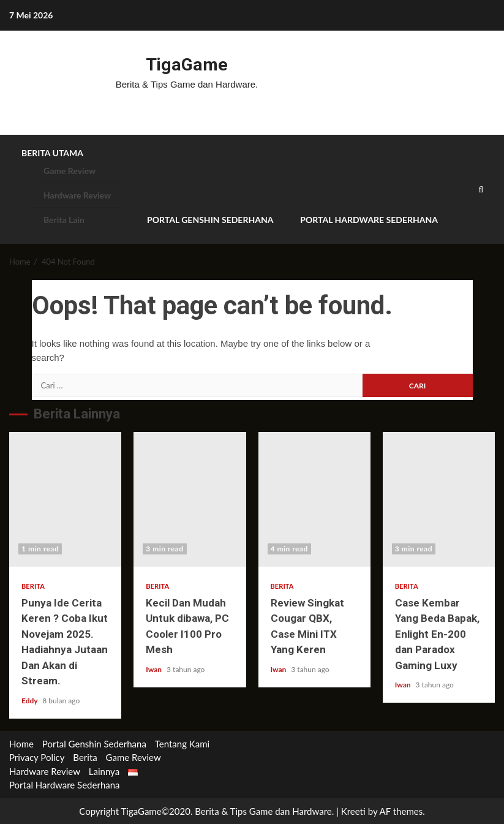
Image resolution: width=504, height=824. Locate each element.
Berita (33, 585)
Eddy (30, 700)
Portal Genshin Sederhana (210, 220)
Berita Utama (52, 153)
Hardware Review (77, 195)
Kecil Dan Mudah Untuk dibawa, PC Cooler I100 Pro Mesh (190, 499)
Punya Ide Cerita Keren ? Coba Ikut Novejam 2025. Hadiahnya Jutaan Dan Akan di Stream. (65, 499)
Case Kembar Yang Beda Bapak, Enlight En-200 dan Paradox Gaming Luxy (439, 499)
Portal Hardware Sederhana (369, 220)
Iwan (155, 669)
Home (21, 743)
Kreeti (353, 811)
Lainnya (104, 771)
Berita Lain (64, 220)
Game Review (70, 171)
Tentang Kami (182, 743)
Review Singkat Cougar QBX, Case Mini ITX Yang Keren (314, 499)
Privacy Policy (37, 757)
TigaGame (187, 65)
